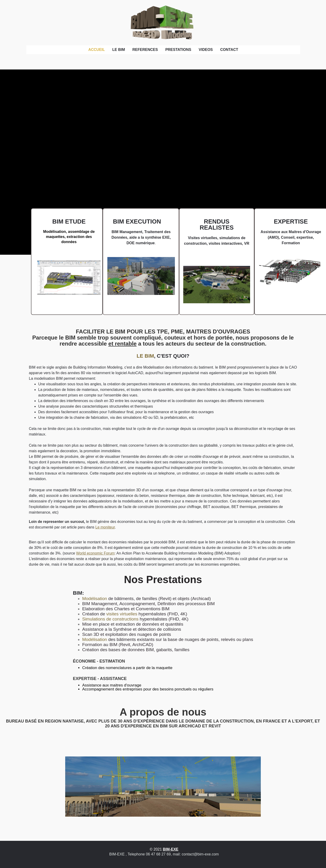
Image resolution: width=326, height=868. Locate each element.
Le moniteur (105, 527)
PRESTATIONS (178, 50)
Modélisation (95, 599)
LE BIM (119, 50)
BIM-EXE (171, 849)
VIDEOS (206, 50)
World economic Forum (95, 553)
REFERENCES (145, 50)
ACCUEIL (97, 50)
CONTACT (229, 50)
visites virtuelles (122, 614)
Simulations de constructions (110, 619)
